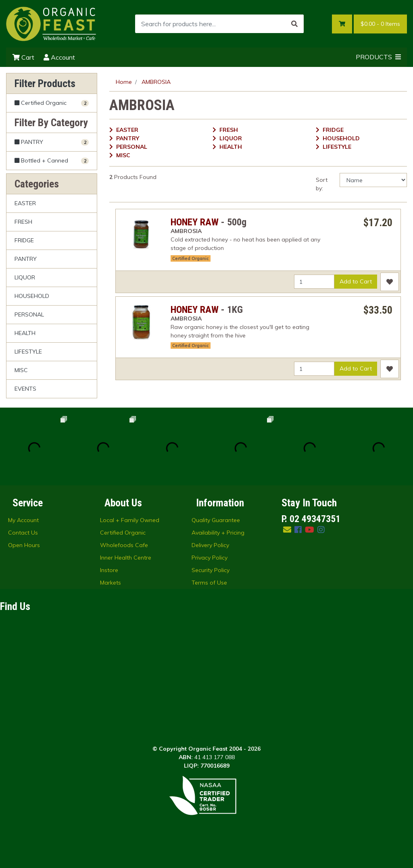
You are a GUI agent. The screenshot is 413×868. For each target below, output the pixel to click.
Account (59, 57)
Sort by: (322, 184)
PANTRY (26, 259)
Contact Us (23, 533)
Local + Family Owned (130, 520)
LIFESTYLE (28, 352)
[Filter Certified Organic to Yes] (52, 103)
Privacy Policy (210, 558)
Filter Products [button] (45, 83)
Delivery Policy (210, 545)
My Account (23, 520)
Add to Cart (356, 281)
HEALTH (25, 333)
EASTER (25, 203)
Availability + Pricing (218, 533)
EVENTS (25, 389)
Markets (111, 583)
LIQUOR (25, 277)
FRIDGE (24, 240)
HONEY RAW (195, 222)
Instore (109, 570)
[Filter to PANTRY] (52, 142)
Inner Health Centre (126, 558)
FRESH (23, 222)
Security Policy (211, 570)
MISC (21, 370)
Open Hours (24, 545)
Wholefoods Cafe (124, 545)
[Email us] (287, 530)
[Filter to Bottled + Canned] (52, 160)
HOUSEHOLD (32, 296)
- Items (380, 24)
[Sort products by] (373, 180)
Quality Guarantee (216, 520)
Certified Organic (191, 258)
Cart (23, 57)
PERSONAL (29, 314)
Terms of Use (209, 583)
